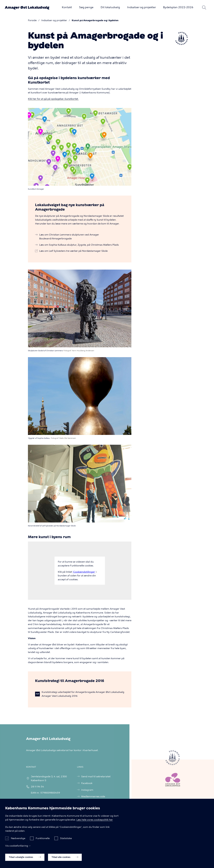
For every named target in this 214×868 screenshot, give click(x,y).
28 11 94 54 (35, 787)
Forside (32, 20)
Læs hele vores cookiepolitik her (95, 823)
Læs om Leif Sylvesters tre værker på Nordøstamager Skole (73, 251)
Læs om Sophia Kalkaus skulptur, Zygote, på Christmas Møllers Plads (79, 245)
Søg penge (86, 7)
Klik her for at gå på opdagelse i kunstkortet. (53, 99)
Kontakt (67, 7)
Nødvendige (18, 842)
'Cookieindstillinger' (84, 572)
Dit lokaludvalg (110, 7)
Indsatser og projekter (141, 7)
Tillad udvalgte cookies (25, 861)
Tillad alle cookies (65, 861)
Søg (204, 7)
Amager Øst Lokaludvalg (27, 7)
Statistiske (66, 842)
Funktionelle (43, 842)
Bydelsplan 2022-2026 (178, 7)
